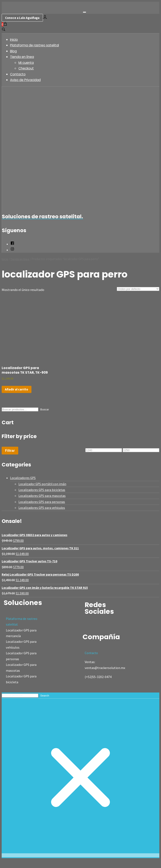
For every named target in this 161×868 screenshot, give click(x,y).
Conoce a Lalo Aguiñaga (24, 18)
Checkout (27, 69)
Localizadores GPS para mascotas (43, 503)
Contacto (18, 74)
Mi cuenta (27, 63)
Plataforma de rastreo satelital (36, 46)
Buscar (45, 416)
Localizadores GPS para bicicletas (43, 496)
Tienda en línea (23, 57)
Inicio (15, 40)
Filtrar (10, 457)
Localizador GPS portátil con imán (43, 491)
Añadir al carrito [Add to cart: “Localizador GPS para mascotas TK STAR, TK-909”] (17, 396)
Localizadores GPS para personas (42, 508)
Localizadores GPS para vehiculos (42, 514)
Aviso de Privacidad (27, 80)
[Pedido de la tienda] (138, 289)
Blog (14, 52)
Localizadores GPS (23, 484)
